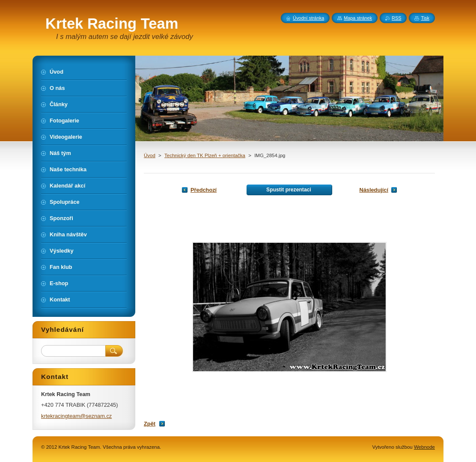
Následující (374, 190)
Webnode (424, 447)
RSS (396, 18)
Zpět (150, 424)
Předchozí (204, 190)
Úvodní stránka (308, 18)
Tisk (425, 18)
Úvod (150, 155)
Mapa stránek (358, 18)
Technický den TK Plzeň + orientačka (205, 155)
